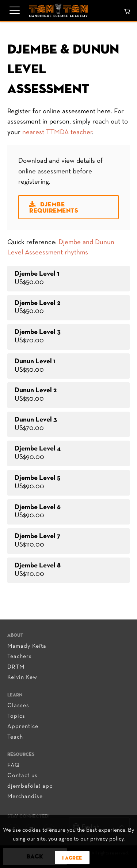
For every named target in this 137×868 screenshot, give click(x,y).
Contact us (22, 776)
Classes (18, 706)
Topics (16, 716)
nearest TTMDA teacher (57, 133)
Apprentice (23, 727)
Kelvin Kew (22, 677)
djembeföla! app (30, 786)
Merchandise (25, 797)
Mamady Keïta (27, 646)
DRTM (16, 667)
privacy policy (107, 839)
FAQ (14, 765)
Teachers (20, 656)
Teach (15, 737)
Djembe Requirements (54, 208)
